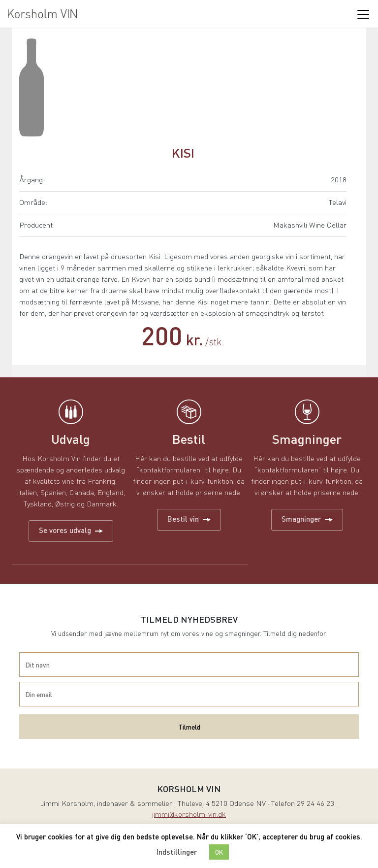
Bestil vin (189, 519)
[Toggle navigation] (363, 14)
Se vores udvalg (71, 530)
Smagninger (307, 519)
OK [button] (219, 852)
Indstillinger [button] (177, 852)
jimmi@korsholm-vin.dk (189, 815)
